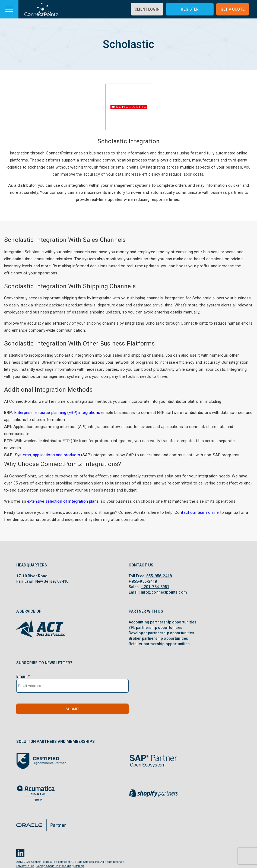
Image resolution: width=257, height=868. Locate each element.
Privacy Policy (25, 866)
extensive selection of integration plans (63, 501)
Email (21, 676)
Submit (72, 709)
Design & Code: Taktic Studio (54, 866)
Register (190, 9)
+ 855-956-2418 (143, 581)
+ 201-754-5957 (155, 587)
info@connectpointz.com (164, 592)
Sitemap (79, 866)
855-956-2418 (159, 576)
